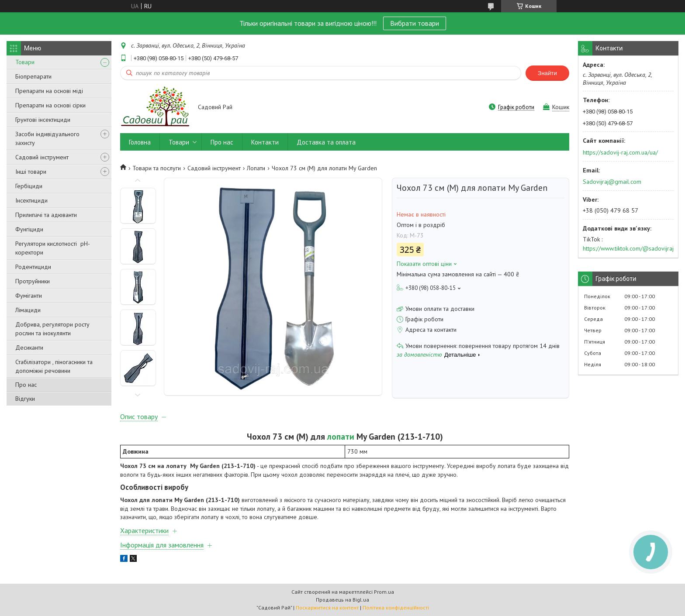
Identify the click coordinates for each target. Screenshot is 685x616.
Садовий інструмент (42, 157)
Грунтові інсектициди (43, 120)
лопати (341, 436)
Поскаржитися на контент (327, 607)
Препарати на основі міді (49, 91)
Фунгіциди (29, 229)
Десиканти (29, 348)
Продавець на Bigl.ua (342, 600)
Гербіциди (29, 186)
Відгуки (25, 399)
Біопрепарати (33, 76)
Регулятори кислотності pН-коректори (53, 248)
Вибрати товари (415, 23)
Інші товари (31, 172)
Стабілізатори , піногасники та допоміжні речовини (54, 366)
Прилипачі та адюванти (46, 215)
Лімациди (28, 310)
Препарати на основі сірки (50, 105)
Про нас (26, 385)
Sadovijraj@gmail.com (612, 182)
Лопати (256, 168)
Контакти (265, 142)
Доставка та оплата (326, 142)
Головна (140, 142)
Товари (25, 62)
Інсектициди (31, 200)
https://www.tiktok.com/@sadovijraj (628, 248)
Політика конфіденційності (396, 607)
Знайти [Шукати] (547, 73)
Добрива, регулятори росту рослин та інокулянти (52, 329)
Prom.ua (384, 592)
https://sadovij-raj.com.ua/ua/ (620, 152)
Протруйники (33, 281)
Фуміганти (29, 296)
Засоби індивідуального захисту (47, 138)
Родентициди (33, 267)
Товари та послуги (157, 168)
